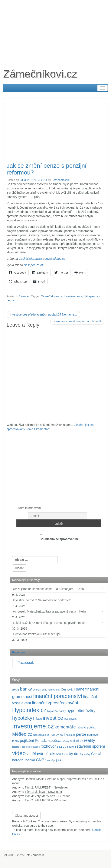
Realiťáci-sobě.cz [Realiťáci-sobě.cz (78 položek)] (21, 747)
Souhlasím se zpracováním (59, 535)
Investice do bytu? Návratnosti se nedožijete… (44, 600)
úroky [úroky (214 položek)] (79, 754)
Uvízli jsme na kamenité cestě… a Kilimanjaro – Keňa (48, 589)
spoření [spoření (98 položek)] (71, 747)
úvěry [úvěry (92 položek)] (87, 754)
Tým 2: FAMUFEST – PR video (45, 800)
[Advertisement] (55, 30)
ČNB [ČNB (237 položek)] (40, 760)
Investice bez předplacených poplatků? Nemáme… (43, 314)
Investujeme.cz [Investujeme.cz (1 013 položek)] (33, 726)
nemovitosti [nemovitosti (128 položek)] (57, 735)
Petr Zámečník (61, 180)
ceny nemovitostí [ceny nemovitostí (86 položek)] (51, 690)
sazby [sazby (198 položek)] (61, 746)
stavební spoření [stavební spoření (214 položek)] (91, 746)
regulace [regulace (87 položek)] (35, 747)
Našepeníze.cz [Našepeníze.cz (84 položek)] (41, 735)
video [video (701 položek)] (19, 753)
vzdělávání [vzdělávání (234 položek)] (36, 754)
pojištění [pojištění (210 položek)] (27, 741)
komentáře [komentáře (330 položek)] (65, 727)
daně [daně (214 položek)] (80, 689)
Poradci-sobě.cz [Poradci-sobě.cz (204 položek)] (48, 741)
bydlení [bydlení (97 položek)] (37, 690)
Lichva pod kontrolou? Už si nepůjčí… (38, 634)
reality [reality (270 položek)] (89, 740)
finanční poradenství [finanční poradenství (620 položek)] (58, 696)
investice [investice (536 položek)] (53, 718)
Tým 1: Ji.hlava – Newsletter (43, 792)
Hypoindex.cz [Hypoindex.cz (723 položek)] (29, 710)
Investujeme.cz (55, 259)
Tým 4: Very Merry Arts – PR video (48, 796)
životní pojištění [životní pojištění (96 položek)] (54, 760)
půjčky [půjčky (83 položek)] (66, 741)
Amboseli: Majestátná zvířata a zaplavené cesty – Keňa (50, 611)
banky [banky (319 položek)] (26, 689)
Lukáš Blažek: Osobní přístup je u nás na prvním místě (49, 623)
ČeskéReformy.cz (30, 259)
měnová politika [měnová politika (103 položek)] (86, 728)
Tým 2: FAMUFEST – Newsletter (46, 787)
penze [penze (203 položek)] (81, 734)
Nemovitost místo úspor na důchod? (77, 321)
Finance (24, 296)
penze (10, 300)
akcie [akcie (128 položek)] (16, 689)
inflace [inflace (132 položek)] (37, 719)
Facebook (19, 652)
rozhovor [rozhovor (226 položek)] (48, 746)
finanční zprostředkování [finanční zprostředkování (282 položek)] (55, 703)
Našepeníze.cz (34, 265)
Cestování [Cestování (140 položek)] (68, 689)
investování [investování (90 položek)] (70, 719)
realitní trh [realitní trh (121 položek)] (76, 741)
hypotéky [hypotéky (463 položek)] (22, 718)
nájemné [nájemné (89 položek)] (71, 735)
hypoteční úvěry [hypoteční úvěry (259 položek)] (81, 711)
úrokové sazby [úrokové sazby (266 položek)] (60, 754)
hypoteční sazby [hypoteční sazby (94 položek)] (57, 711)
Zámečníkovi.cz (40, 74)
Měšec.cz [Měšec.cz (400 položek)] (22, 734)
